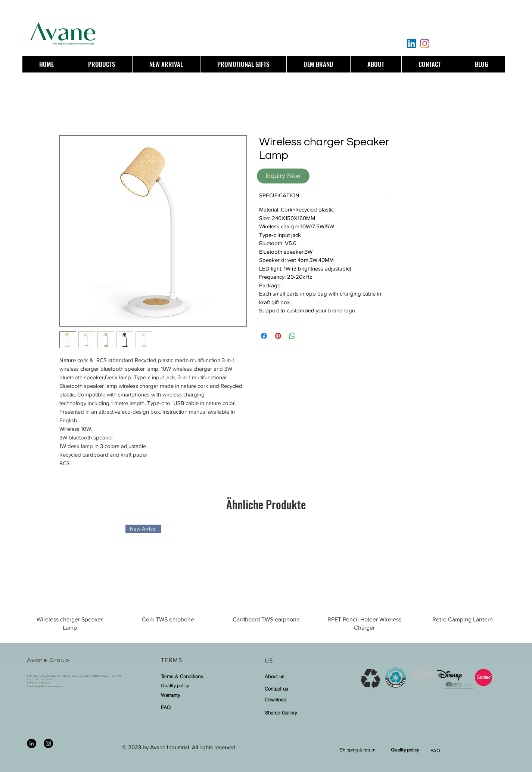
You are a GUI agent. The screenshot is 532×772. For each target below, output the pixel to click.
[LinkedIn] (412, 44)
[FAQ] (180, 707)
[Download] (296, 699)
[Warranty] (180, 695)
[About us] (296, 676)
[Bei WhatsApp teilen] (292, 336)
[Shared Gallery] (296, 712)
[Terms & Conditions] (182, 676)
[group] (266, 581)
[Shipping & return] (358, 750)
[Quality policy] (192, 685)
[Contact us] (296, 688)
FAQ (435, 751)
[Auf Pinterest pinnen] (278, 336)
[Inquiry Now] (283, 176)
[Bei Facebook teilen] (264, 336)
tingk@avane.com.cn (48, 686)
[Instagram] (425, 44)
